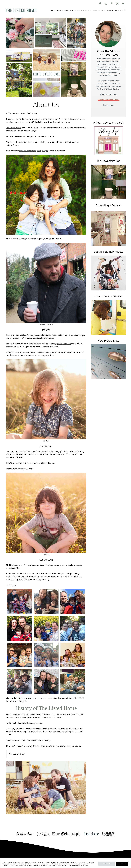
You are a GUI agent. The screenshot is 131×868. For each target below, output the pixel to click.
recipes (45, 151)
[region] (65, 863)
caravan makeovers (28, 151)
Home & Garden (64, 10)
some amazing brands (51, 717)
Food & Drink (79, 10)
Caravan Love (107, 10)
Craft (89, 10)
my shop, (10, 122)
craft (39, 151)
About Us (119, 10)
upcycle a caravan (63, 344)
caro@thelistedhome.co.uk (109, 100)
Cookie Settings (107, 864)
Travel (97, 10)
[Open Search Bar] (126, 10)
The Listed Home (13, 128)
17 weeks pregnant (47, 698)
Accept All (122, 864)
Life (53, 10)
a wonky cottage (20, 239)
